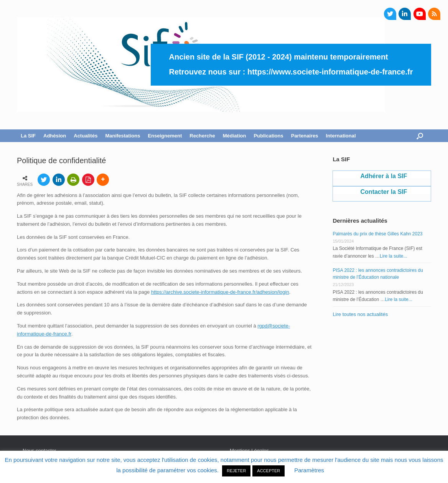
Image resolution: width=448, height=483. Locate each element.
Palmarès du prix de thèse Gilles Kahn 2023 (377, 234)
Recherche (202, 136)
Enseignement (165, 136)
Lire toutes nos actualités (360, 314)
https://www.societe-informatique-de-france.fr (330, 72)
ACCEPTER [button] (268, 471)
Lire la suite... (393, 256)
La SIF (28, 136)
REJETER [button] (236, 471)
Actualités (86, 136)
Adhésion (55, 136)
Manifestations (123, 136)
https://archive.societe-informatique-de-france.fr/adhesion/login (220, 292)
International (341, 136)
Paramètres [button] (309, 470)
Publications (268, 136)
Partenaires (305, 136)
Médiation (235, 136)
